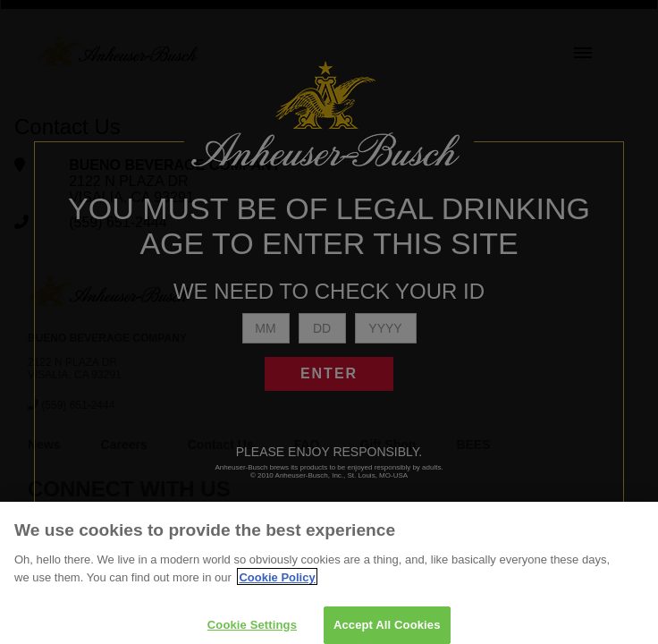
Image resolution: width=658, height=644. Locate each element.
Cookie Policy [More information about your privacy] (277, 588)
